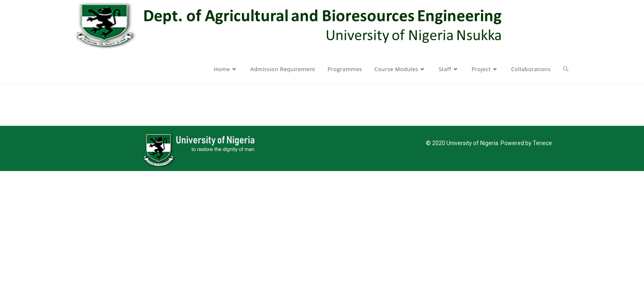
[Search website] (566, 69)
